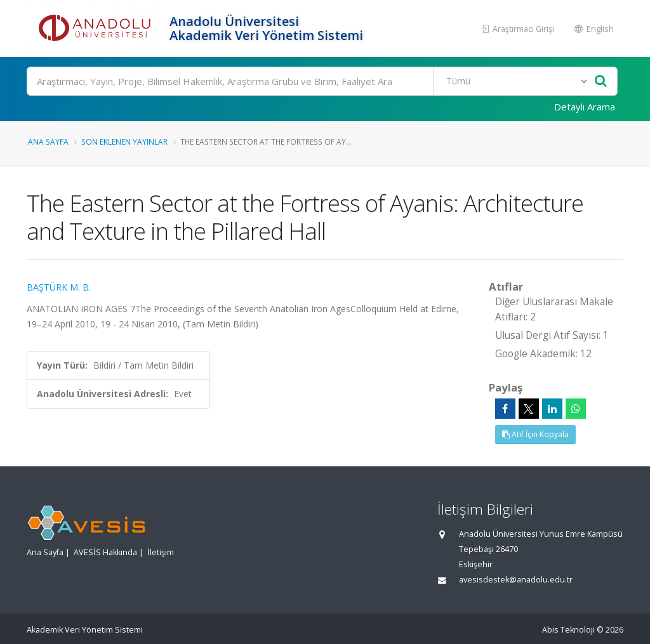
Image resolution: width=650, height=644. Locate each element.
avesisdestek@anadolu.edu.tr (516, 580)
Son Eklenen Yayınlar (124, 141)
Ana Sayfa (48, 141)
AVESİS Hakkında (105, 552)
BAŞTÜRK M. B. (59, 287)
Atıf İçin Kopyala (535, 434)
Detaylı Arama (585, 107)
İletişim (161, 552)
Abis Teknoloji (568, 630)
